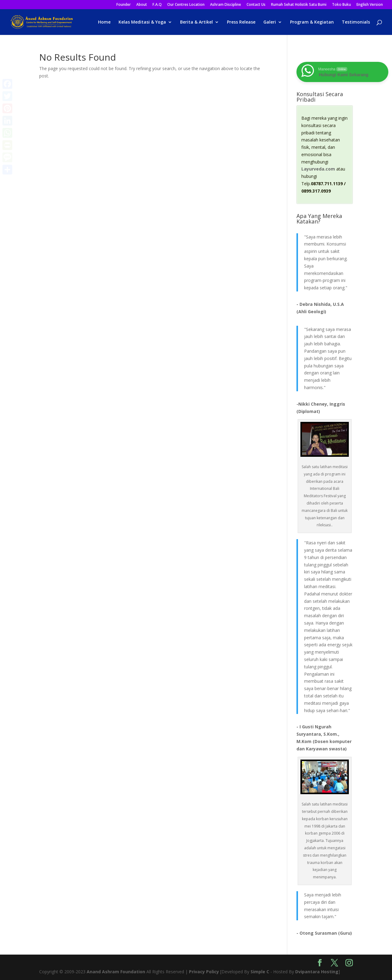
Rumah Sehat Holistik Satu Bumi (299, 5)
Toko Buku (341, 5)
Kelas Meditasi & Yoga (142, 22)
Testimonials (356, 22)
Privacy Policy (204, 972)
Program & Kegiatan (312, 22)
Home (104, 22)
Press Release (241, 22)
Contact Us (256, 5)
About (142, 5)
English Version (370, 5)
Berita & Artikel (196, 22)
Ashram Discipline (226, 5)
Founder (124, 5)
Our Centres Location (186, 5)
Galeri (270, 22)
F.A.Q (157, 5)
